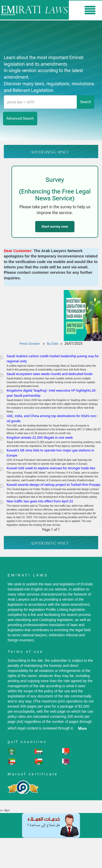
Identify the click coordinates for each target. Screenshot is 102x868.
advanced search (20, 118)
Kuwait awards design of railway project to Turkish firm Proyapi (53, 485)
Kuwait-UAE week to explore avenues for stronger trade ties (51, 468)
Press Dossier (30, 344)
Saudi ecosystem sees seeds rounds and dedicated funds (50, 374)
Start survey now (55, 226)
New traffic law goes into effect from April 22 (40, 501)
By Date (53, 344)
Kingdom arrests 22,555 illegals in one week (40, 438)
